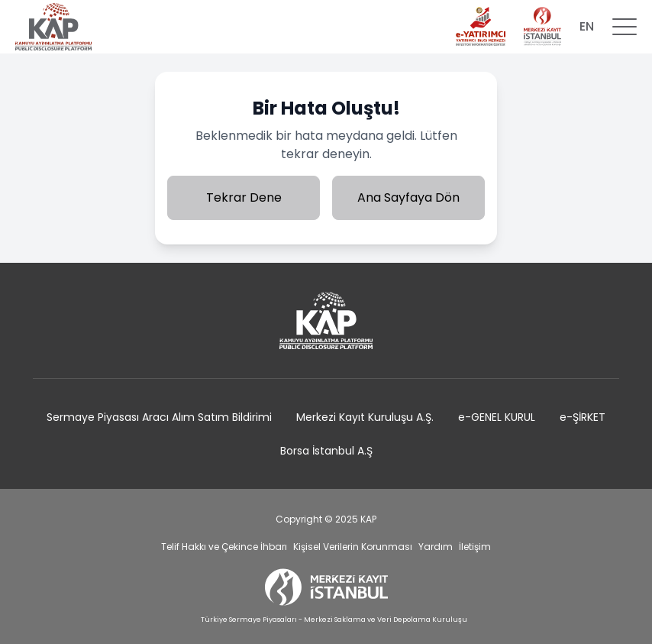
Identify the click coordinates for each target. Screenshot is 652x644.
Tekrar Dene (244, 197)
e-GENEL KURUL (497, 417)
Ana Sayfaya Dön (408, 197)
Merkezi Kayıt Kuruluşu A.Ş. (365, 417)
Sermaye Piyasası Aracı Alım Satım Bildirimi (159, 417)
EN (587, 26)
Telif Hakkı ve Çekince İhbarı (224, 547)
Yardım (436, 547)
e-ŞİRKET (583, 417)
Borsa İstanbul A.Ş (326, 451)
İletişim (475, 547)
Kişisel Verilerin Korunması (353, 547)
